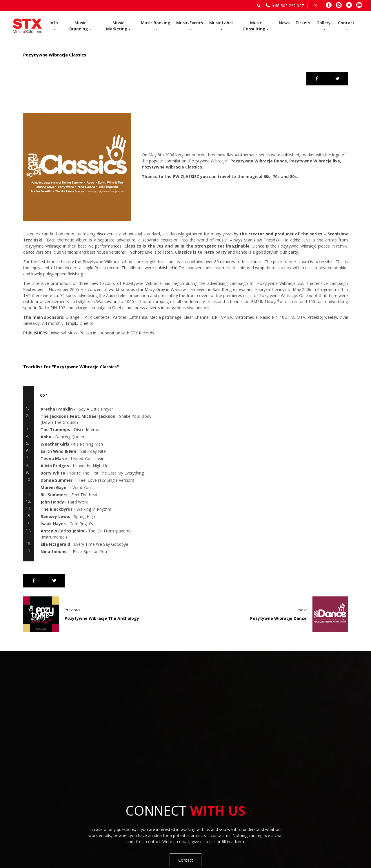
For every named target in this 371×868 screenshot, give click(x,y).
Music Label (221, 23)
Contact (346, 23)
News (284, 23)
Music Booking (156, 23)
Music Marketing (117, 26)
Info (54, 23)
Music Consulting (254, 26)
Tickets (303, 23)
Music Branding (79, 26)
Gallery (324, 23)
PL (316, 6)
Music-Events (190, 23)
